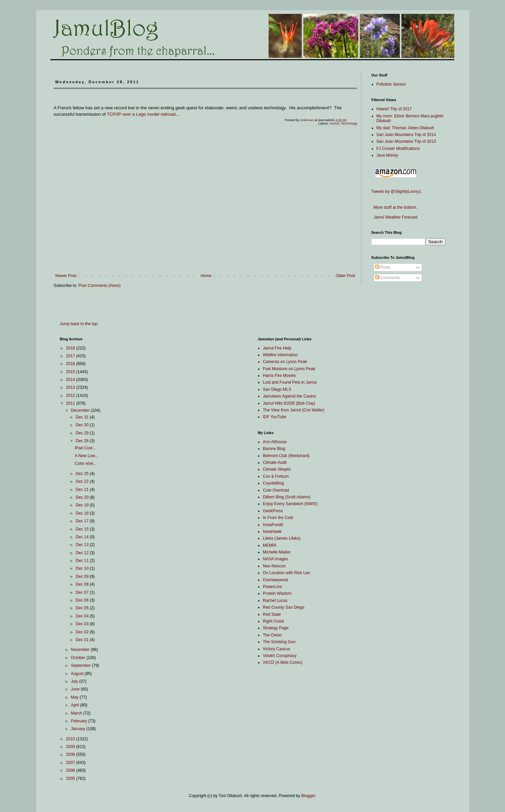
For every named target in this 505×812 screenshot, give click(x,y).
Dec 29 (83, 433)
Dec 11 (83, 561)
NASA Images (276, 559)
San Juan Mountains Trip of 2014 (406, 135)
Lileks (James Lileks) (282, 538)
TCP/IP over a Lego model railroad (141, 114)
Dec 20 (83, 497)
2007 (71, 763)
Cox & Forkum (276, 476)
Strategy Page (276, 628)
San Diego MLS (277, 389)
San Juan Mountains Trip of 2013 (406, 141)
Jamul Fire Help (277, 348)
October (78, 658)
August (78, 674)
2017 (71, 356)
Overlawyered (275, 580)
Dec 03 (83, 624)
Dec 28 (83, 441)
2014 (71, 380)
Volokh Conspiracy (280, 656)
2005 (71, 779)
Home (206, 276)
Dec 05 (83, 608)
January (78, 729)
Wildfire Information (280, 355)
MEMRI (270, 545)
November (81, 650)
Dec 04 (83, 616)
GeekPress (273, 511)
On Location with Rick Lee (286, 573)
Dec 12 (83, 553)
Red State (272, 614)
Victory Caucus (276, 649)
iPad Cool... (85, 448)
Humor (335, 123)
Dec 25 (83, 474)
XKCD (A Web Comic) (283, 662)
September (81, 666)
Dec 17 (83, 521)
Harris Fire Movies (279, 376)
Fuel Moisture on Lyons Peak (289, 369)
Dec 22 (83, 481)
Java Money (387, 155)
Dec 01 (83, 640)
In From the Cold (278, 518)
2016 (71, 364)
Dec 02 (83, 632)
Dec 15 (83, 529)
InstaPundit (273, 525)
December (81, 410)
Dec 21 (83, 490)
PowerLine (272, 587)
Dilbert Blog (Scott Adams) (287, 497)
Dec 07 (83, 592)
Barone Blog (274, 449)
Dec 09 (83, 577)
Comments (387, 278)
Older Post (346, 276)
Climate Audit (275, 463)
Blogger (308, 796)
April (75, 705)
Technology (349, 123)
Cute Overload (276, 490)
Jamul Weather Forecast (395, 217)
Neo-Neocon (274, 566)
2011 (71, 403)
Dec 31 (83, 417)
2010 (71, 739)
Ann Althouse (275, 442)
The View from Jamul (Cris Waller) (294, 410)
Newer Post (66, 276)
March (77, 713)
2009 (71, 747)
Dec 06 (83, 600)
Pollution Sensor (391, 84)
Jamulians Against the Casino (289, 396)
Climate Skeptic (277, 469)
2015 (71, 372)
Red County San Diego (284, 607)
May (75, 697)
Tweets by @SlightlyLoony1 (396, 191)
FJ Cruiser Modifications (398, 149)
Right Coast (273, 621)
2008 (71, 754)
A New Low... (86, 456)
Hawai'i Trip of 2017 (394, 109)
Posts (383, 267)
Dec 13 (83, 545)
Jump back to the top (79, 324)
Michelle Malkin (277, 552)
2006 (71, 770)
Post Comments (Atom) (100, 286)
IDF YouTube (275, 417)
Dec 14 (83, 537)
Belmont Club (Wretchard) (286, 456)
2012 (71, 396)
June (76, 689)
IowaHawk (272, 532)
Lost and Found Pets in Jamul (290, 382)
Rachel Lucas (275, 601)
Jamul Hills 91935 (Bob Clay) (289, 403)
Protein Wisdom (277, 593)
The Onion (272, 635)
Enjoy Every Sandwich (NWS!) (290, 504)
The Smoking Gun (279, 642)
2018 (71, 348)
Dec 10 (83, 568)
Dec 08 (83, 584)
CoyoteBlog (273, 483)
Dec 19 (83, 505)
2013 (71, 387)
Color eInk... (86, 464)
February (79, 721)
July (75, 681)
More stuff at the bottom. (395, 207)
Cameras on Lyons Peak (285, 362)
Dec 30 (83, 425)
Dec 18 (83, 513)
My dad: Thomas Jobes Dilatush (405, 128)
